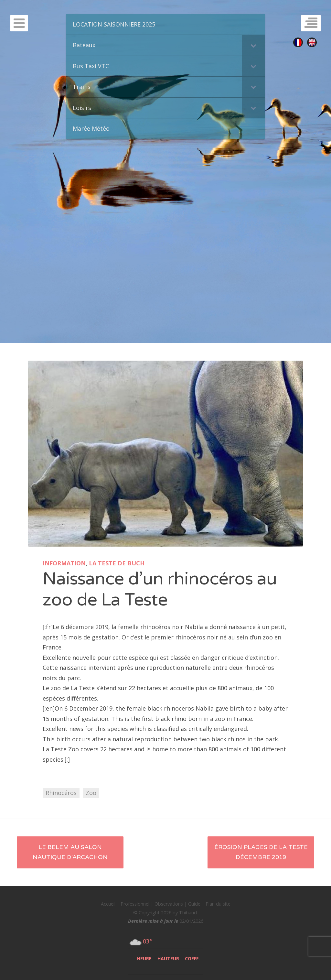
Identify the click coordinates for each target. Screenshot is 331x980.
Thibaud (188, 913)
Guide (194, 904)
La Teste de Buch (117, 563)
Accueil (108, 904)
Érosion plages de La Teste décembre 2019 (261, 852)
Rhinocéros (61, 793)
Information (64, 563)
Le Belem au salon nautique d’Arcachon (70, 852)
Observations (169, 904)
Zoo (91, 793)
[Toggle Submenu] (253, 45)
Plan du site (218, 904)
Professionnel (135, 904)
